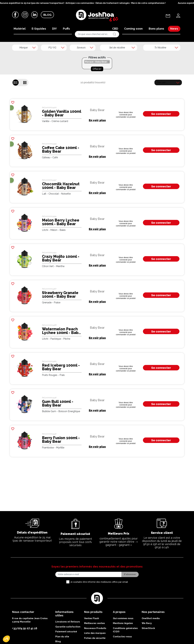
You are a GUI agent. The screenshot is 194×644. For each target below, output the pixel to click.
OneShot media (151, 637)
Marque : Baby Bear (96, 81)
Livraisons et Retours (68, 641)
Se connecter (161, 133)
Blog (47, 15)
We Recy (147, 642)
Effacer (97, 88)
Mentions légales (123, 642)
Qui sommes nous (123, 637)
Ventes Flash (92, 637)
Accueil (15, 46)
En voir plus (97, 139)
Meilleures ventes (94, 642)
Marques (25, 46)
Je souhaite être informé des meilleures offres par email (99, 601)
